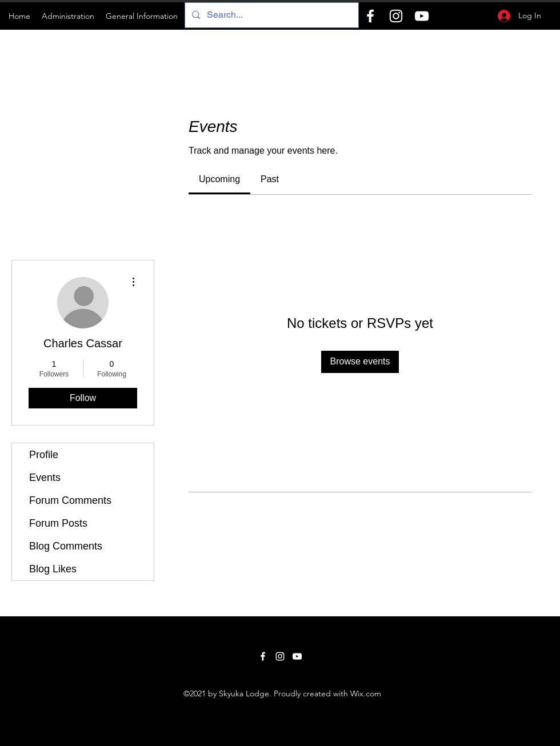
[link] (219, 179)
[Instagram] (396, 16)
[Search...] (271, 15)
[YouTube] (422, 16)
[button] (68, 16)
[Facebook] (370, 16)
